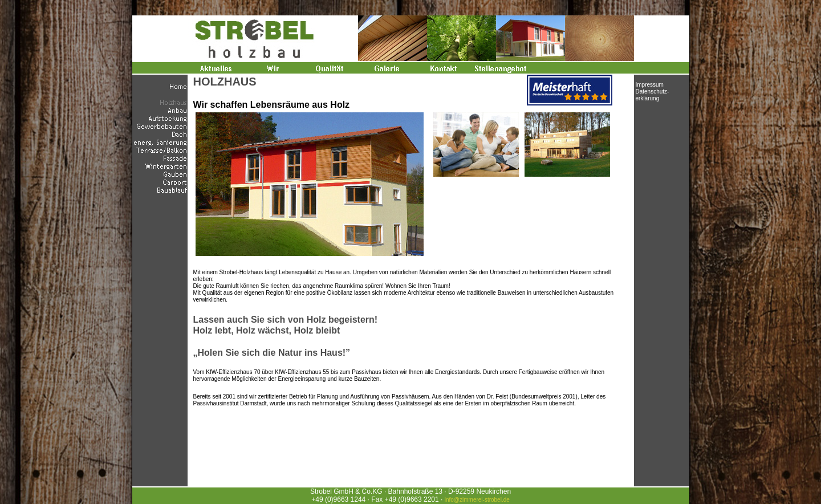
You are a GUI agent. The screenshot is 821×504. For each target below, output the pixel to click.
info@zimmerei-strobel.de (477, 500)
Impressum (650, 85)
